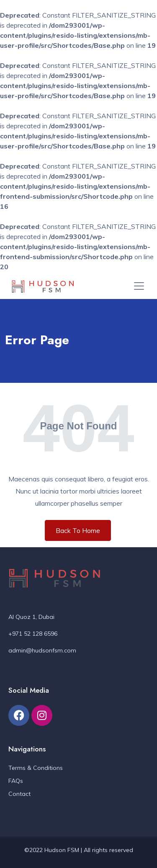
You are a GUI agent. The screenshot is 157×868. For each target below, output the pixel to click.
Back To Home (78, 530)
